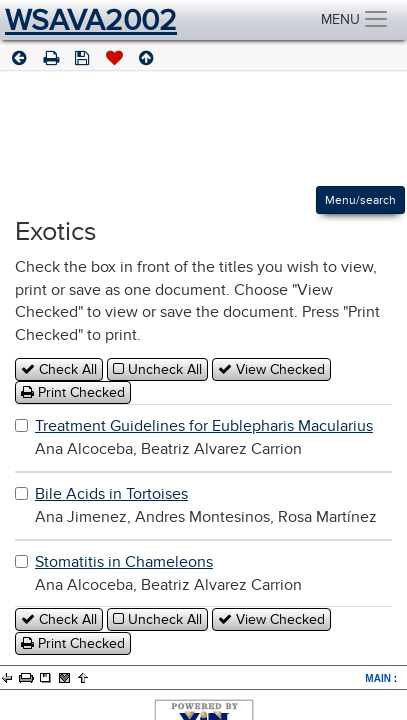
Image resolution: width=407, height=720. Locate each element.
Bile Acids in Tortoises (111, 494)
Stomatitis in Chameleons (124, 562)
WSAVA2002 (91, 20)
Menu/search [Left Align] (360, 200)
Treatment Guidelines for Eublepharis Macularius (204, 426)
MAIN (378, 678)
